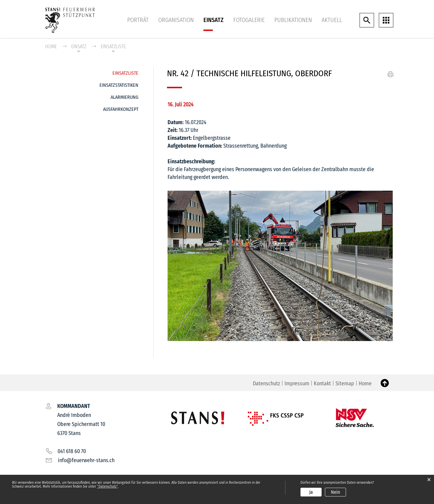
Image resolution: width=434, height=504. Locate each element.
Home (51, 47)
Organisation (176, 20)
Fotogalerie (249, 20)
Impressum (297, 383)
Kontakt (322, 383)
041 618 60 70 (72, 451)
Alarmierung (124, 97)
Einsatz (214, 20)
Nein (335, 492)
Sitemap (345, 383)
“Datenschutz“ (107, 487)
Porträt (138, 20)
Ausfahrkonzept (121, 109)
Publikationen (293, 20)
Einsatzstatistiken (119, 85)
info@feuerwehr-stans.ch (86, 460)
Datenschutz (266, 383)
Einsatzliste (125, 72)
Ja (311, 492)
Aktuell (332, 20)
